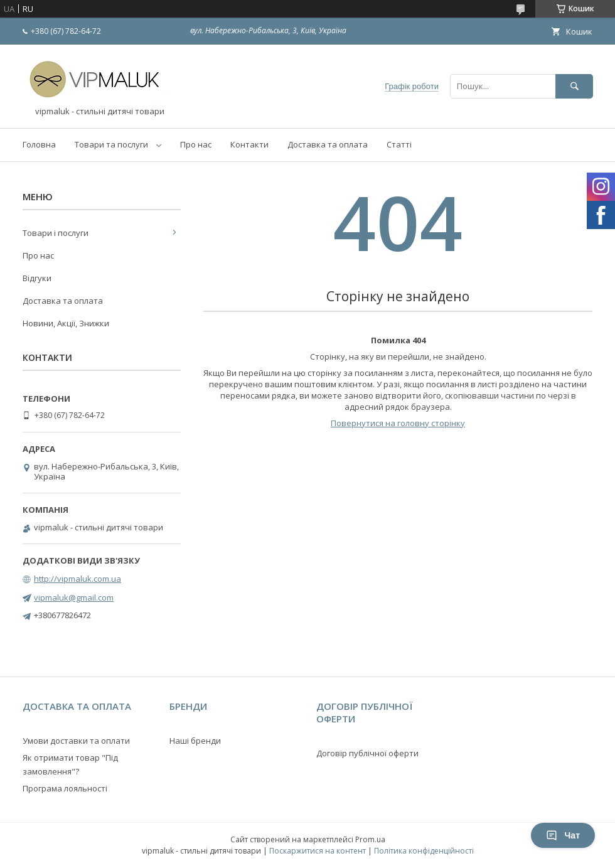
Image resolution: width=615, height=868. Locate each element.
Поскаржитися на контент (318, 851)
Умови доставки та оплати (76, 741)
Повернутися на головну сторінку (398, 423)
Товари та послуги (111, 144)
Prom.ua (370, 839)
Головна (39, 144)
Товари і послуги (56, 233)
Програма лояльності (65, 788)
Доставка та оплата (328, 144)
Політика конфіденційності (424, 851)
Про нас (196, 144)
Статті (399, 144)
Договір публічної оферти (367, 753)
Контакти (249, 144)
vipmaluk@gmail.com (74, 597)
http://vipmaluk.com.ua (78, 579)
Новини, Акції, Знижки (66, 323)
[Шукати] (574, 86)
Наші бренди (195, 741)
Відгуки (37, 278)
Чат (563, 835)
